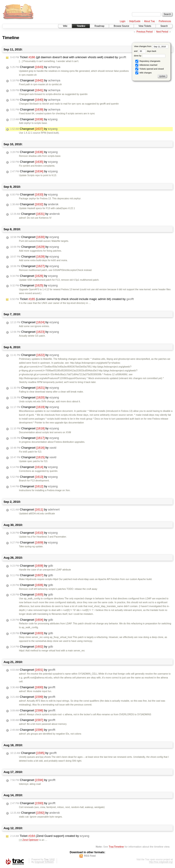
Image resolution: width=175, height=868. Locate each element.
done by (150, 56)
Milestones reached (146, 65)
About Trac (149, 21)
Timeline (81, 26)
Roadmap (99, 26)
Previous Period (145, 32)
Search (164, 26)
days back (147, 51)
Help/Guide (135, 21)
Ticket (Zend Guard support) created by (50, 836)
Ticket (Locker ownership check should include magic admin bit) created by (72, 299)
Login (123, 21)
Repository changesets (148, 61)
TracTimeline (116, 847)
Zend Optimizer (29, 840)
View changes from (151, 46)
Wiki (65, 26)
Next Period (162, 32)
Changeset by (35, 67)
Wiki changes (143, 73)
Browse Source (121, 26)
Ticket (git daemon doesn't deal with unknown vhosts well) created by (68, 57)
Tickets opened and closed (149, 69)
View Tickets (145, 26)
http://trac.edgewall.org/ (161, 862)
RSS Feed (90, 856)
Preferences (165, 21)
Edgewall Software (44, 862)
